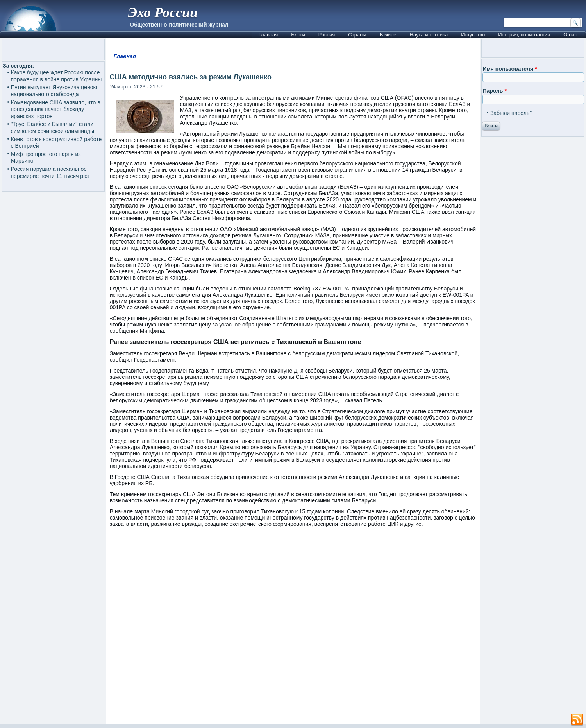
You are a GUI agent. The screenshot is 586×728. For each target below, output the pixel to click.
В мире (388, 35)
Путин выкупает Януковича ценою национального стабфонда (54, 91)
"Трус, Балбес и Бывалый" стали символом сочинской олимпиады (53, 127)
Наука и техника (429, 35)
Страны (357, 35)
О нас (570, 35)
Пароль (494, 91)
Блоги (298, 35)
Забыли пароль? (511, 113)
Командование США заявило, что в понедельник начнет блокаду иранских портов (56, 109)
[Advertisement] (293, 629)
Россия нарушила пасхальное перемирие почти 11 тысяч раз (50, 172)
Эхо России (163, 13)
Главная (268, 35)
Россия (327, 35)
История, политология (524, 35)
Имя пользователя (510, 69)
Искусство (473, 35)
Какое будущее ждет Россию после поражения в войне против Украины (56, 76)
